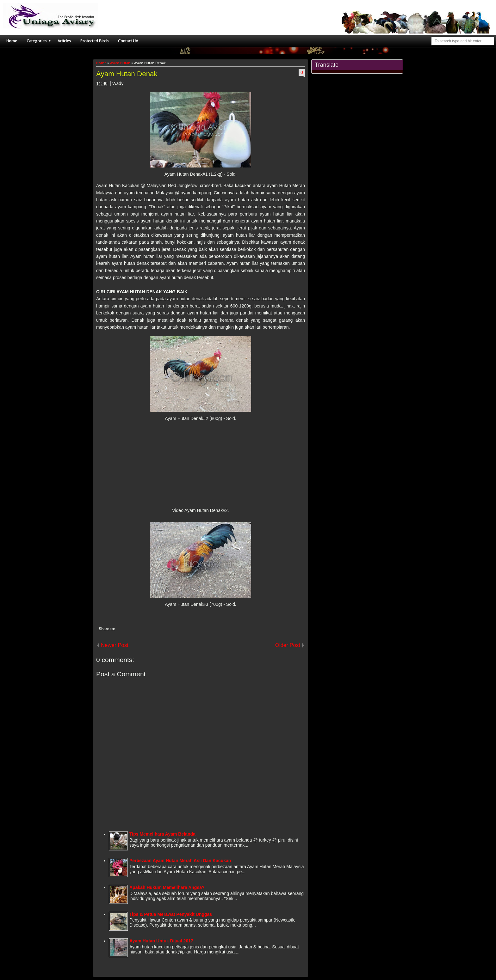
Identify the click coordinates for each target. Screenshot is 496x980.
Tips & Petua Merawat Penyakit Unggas (171, 914)
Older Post (288, 645)
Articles (64, 41)
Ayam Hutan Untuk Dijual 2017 (161, 941)
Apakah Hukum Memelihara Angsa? (167, 887)
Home (12, 41)
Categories (37, 41)
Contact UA (128, 41)
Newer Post (115, 645)
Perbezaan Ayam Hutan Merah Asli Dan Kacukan (180, 861)
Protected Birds (94, 41)
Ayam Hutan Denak (127, 74)
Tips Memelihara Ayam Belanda (162, 834)
